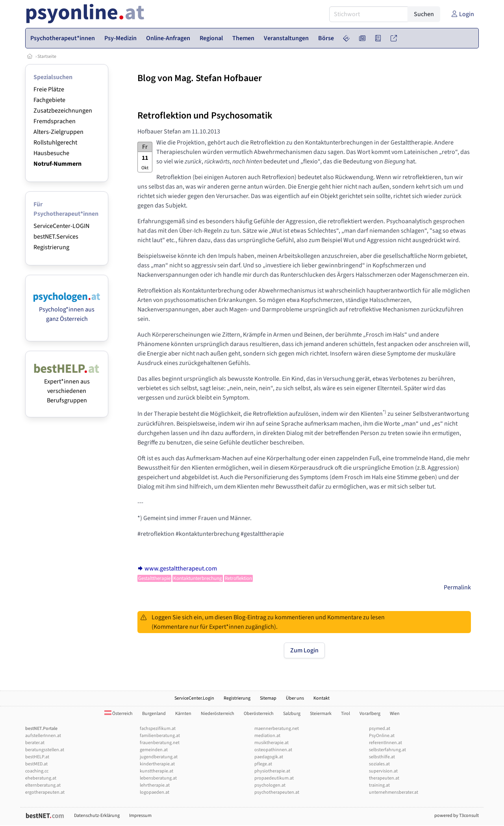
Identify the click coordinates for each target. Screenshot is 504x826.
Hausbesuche (51, 153)
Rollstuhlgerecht (55, 143)
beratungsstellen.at (45, 750)
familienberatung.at (160, 736)
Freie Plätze (49, 89)
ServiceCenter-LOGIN (61, 226)
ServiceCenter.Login (194, 698)
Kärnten (183, 714)
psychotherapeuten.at (277, 792)
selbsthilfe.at (382, 757)
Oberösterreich (259, 714)
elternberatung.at (43, 785)
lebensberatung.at (158, 778)
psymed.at (380, 729)
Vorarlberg (370, 714)
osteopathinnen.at (273, 750)
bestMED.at (36, 764)
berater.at (35, 743)
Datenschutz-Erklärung (97, 816)
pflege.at (263, 764)
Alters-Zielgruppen (58, 132)
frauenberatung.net (160, 743)
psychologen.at (270, 785)
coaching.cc (37, 771)
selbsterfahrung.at (387, 750)
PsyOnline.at (382, 736)
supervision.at (383, 771)
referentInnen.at (385, 743)
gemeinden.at (154, 750)
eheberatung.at (41, 778)
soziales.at (379, 764)
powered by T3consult (457, 816)
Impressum (140, 816)
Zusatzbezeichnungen (63, 111)
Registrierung (51, 247)
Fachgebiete (49, 100)
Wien (395, 714)
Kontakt (321, 698)
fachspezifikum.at (158, 729)
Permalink (457, 587)
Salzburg (292, 714)
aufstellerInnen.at (43, 736)
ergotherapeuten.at (45, 792)
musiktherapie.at (271, 743)
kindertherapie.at (157, 764)
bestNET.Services (56, 237)
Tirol (346, 714)
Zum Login (304, 650)
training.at (379, 785)
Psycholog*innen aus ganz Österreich (67, 309)
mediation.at (267, 736)
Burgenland (154, 714)
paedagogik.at (269, 757)
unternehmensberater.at (394, 792)
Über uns (295, 698)
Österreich (119, 714)
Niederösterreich (218, 714)
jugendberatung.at (159, 757)
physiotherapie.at (272, 771)
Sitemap (268, 698)
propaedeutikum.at (274, 778)
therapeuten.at (384, 778)
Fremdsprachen (55, 121)
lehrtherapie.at (155, 785)
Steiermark (321, 714)
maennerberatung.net (277, 729)
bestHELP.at (37, 757)
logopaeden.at (155, 792)
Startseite (47, 56)
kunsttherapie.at (157, 771)
